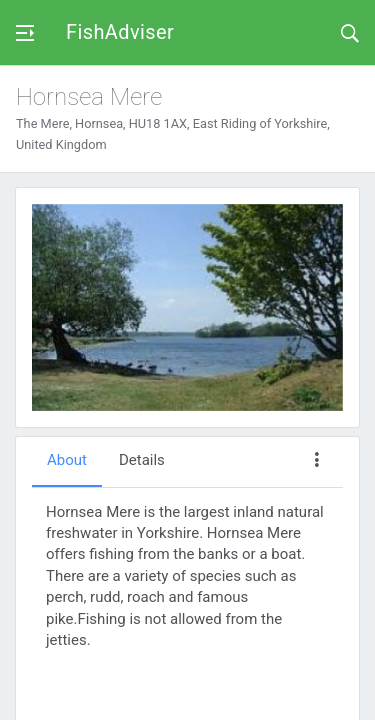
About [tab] (67, 460)
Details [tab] (142, 460)
